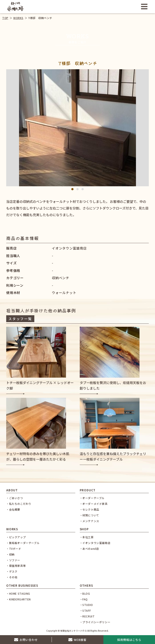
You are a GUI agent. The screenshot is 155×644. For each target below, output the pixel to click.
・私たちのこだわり (19, 504)
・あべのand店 (89, 549)
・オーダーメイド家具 (94, 504)
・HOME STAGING (18, 593)
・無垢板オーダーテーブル (23, 543)
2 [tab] (78, 189)
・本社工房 (87, 537)
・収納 (10, 554)
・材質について (89, 515)
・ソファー (13, 560)
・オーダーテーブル (92, 498)
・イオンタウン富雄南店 (95, 543)
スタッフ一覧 (20, 319)
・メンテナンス (89, 521)
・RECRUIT (87, 616)
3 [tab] (83, 189)
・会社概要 (13, 509)
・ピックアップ (16, 537)
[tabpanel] (78, 128)
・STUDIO (86, 605)
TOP (5, 18)
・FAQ (84, 599)
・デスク (12, 571)
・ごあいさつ (15, 498)
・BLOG (85, 593)
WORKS (18, 18)
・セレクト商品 (89, 509)
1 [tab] (73, 189)
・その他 (12, 577)
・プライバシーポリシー (95, 622)
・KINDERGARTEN (18, 599)
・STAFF (85, 610)
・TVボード (14, 549)
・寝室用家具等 (16, 566)
